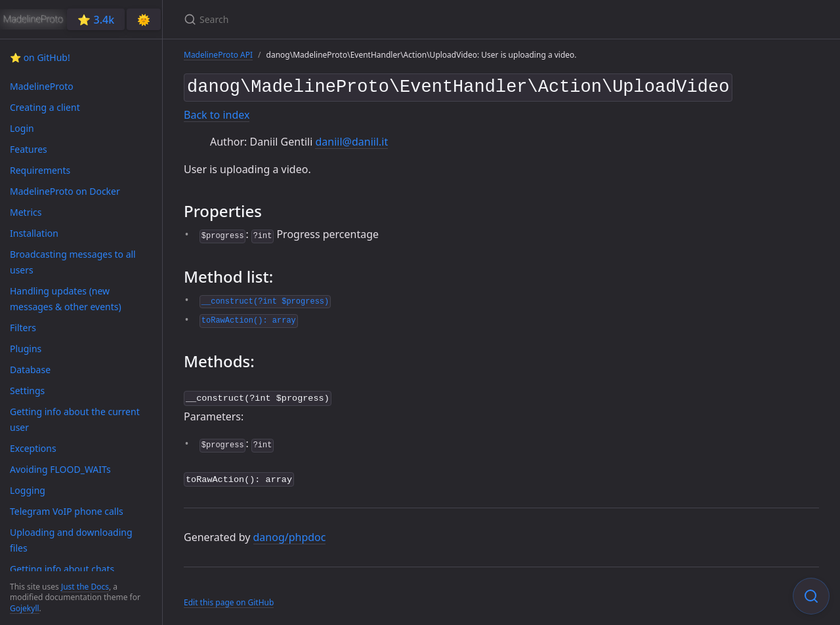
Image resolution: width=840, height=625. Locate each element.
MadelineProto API (218, 55)
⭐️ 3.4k (96, 20)
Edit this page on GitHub (229, 597)
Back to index (217, 112)
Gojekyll (25, 608)
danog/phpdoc (290, 532)
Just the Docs (85, 587)
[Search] (339, 19)
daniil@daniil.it (351, 139)
